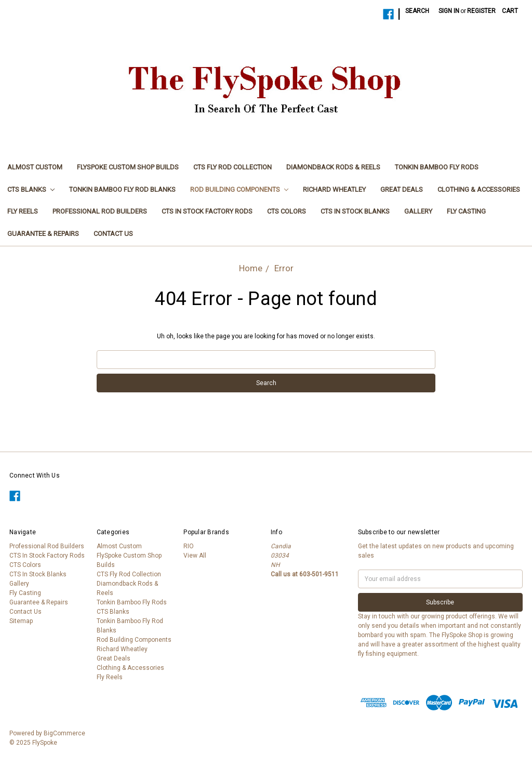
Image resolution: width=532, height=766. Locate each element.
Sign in (449, 11)
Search (417, 11)
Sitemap (21, 621)
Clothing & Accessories (479, 189)
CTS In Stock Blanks (355, 211)
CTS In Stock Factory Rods (207, 211)
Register (481, 11)
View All (195, 556)
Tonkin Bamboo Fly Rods (437, 167)
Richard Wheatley (334, 189)
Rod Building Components (239, 189)
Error (284, 268)
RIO (189, 546)
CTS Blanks (31, 189)
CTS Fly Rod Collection (232, 167)
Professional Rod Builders (100, 211)
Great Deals (402, 189)
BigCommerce (64, 733)
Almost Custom (35, 167)
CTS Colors (287, 211)
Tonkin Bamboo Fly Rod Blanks (122, 189)
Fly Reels (23, 211)
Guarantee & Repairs (43, 234)
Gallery (418, 211)
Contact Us (113, 234)
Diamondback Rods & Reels (333, 167)
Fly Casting (466, 211)
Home (251, 268)
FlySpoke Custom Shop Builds (128, 167)
